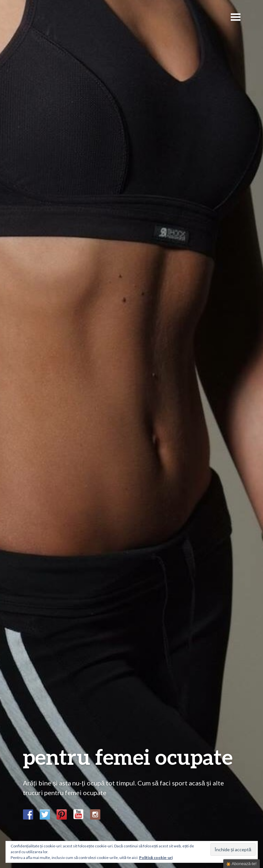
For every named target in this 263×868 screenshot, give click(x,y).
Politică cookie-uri (156, 858)
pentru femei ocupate (128, 757)
